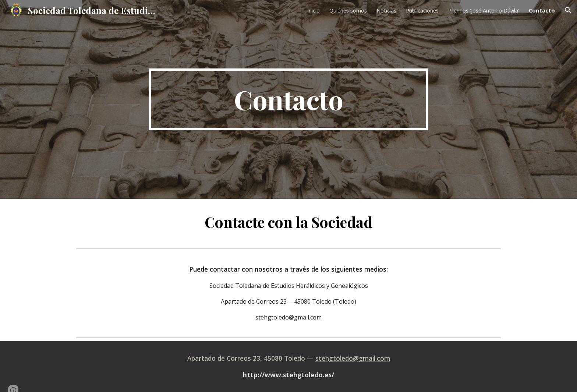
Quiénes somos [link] (348, 10)
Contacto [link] (542, 10)
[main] (288, 99)
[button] (568, 10)
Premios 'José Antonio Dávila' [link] (484, 10)
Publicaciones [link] (422, 10)
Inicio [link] (314, 10)
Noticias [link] (386, 10)
